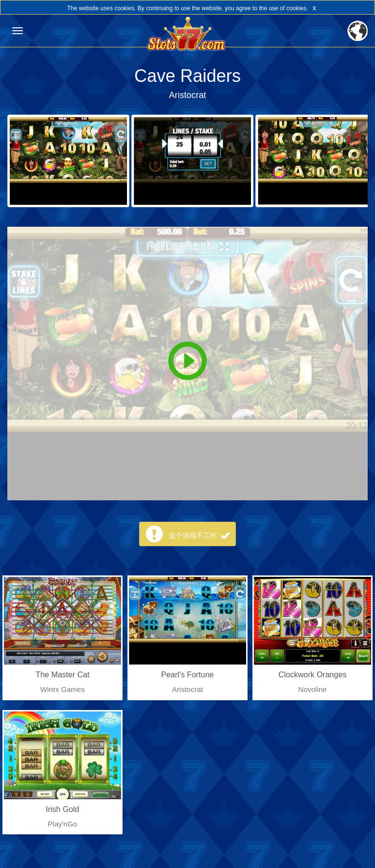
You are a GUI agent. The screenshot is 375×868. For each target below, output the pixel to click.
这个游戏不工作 (199, 535)
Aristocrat (187, 95)
